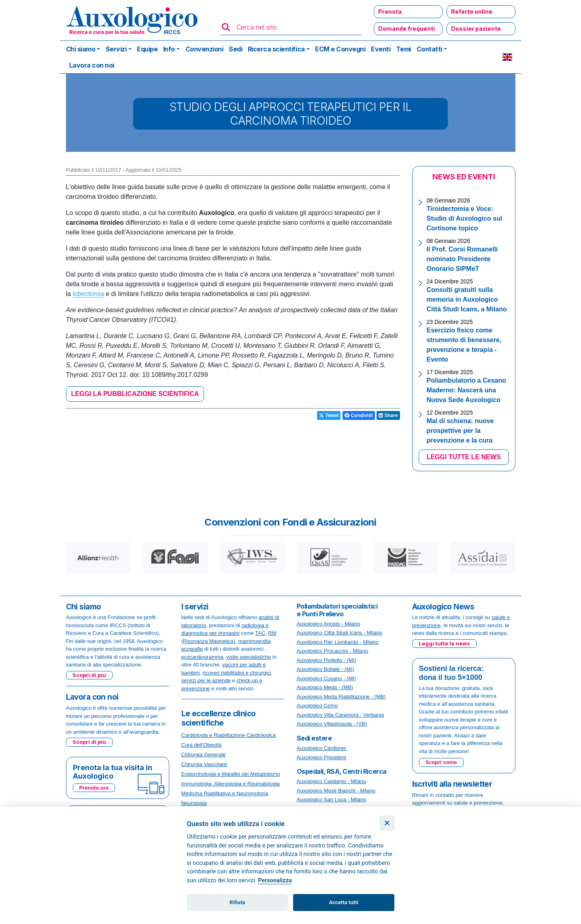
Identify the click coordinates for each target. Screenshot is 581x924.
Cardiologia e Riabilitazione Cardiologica (229, 735)
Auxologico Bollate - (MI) (326, 669)
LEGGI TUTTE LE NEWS (463, 457)
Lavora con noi (92, 65)
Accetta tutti (344, 902)
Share (388, 415)
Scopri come (441, 762)
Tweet (329, 415)
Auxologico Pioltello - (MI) (327, 660)
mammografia (254, 641)
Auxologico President (321, 757)
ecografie (192, 649)
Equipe (147, 49)
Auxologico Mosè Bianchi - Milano (336, 791)
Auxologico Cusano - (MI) (327, 678)
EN (507, 57)
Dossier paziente (476, 29)
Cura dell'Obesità (201, 745)
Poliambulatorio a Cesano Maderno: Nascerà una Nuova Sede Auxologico (466, 390)
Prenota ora (94, 788)
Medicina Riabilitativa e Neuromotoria (225, 793)
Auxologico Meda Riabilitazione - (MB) (341, 697)
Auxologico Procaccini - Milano (333, 651)
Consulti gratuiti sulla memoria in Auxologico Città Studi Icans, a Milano (467, 299)
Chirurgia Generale (204, 755)
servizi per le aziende (206, 680)
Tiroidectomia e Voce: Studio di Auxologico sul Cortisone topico (465, 218)
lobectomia (88, 294)
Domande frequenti (406, 29)
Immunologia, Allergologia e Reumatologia (231, 784)
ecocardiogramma (202, 657)
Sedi (235, 49)
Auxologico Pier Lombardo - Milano (338, 642)
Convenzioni (204, 49)
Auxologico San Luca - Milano (332, 799)
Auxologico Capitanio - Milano (332, 781)
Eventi (381, 49)
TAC (260, 633)
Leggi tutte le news (444, 643)
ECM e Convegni (340, 49)
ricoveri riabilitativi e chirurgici (237, 673)
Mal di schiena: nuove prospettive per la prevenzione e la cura (460, 431)
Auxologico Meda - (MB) (325, 687)
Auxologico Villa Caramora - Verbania (341, 715)
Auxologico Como (317, 706)
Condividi (359, 415)
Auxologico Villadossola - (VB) (332, 724)
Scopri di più (89, 675)
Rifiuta (237, 902)
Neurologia (194, 803)
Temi (403, 49)
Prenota (390, 12)
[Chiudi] (387, 823)
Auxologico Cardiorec (322, 748)
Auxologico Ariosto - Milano (329, 624)
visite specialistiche (249, 657)
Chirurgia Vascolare (204, 764)
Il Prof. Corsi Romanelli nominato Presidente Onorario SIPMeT (462, 259)
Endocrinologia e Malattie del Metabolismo (231, 774)
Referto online (472, 12)
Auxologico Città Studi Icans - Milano (340, 633)
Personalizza (275, 880)
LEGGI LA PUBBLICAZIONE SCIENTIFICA (135, 394)
